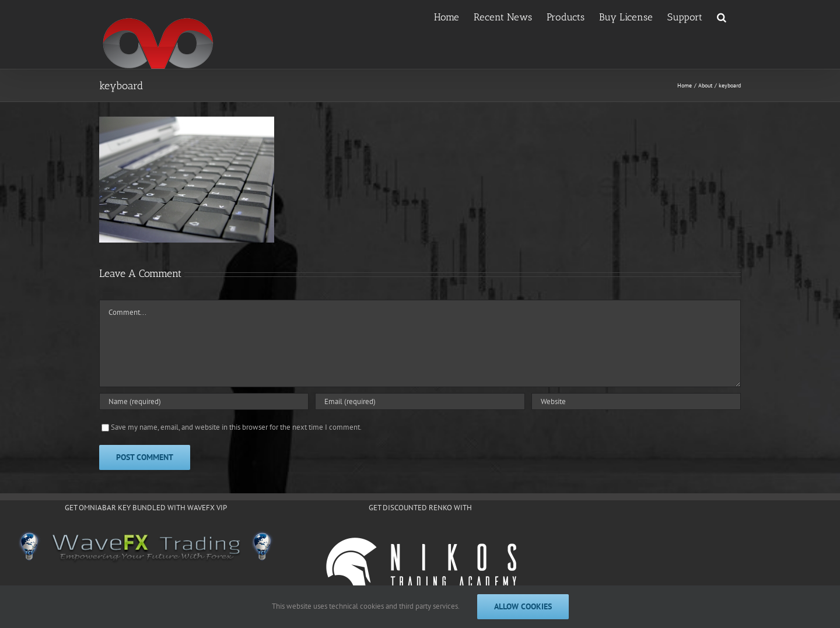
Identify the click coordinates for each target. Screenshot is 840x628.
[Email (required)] (420, 401)
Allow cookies (523, 606)
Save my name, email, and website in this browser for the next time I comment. (236, 427)
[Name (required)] (204, 401)
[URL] (636, 401)
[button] (722, 16)
